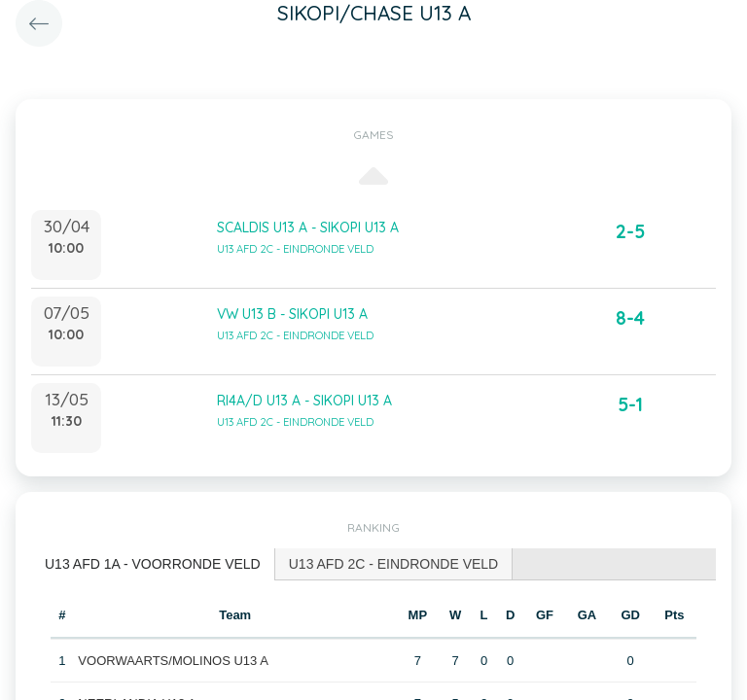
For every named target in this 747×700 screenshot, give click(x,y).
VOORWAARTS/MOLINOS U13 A (173, 661)
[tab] (153, 564)
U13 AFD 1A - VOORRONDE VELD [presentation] (153, 564)
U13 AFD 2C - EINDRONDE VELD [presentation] (394, 564)
